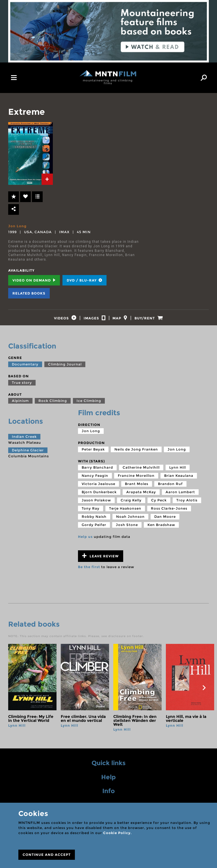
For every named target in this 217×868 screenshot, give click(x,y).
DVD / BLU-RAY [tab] (84, 280)
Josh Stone (127, 529)
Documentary (25, 368)
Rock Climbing (53, 405)
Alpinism (20, 405)
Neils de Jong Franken (136, 453)
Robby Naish (94, 520)
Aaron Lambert (180, 496)
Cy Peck (159, 504)
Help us (85, 541)
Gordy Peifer (94, 529)
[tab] (47, 179)
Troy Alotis (187, 504)
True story (22, 386)
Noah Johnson (130, 520)
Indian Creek (24, 440)
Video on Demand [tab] (34, 280)
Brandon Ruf (170, 488)
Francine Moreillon (136, 480)
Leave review (100, 560)
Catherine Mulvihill (141, 471)
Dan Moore (165, 520)
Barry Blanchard (97, 471)
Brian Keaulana (179, 480)
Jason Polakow (96, 504)
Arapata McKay (141, 496)
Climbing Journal (65, 368)
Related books (29, 293)
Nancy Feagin (95, 480)
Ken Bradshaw (161, 529)
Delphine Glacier (28, 454)
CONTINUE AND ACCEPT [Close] (47, 855)
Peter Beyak (93, 453)
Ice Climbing (89, 405)
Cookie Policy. (117, 833)
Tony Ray (91, 512)
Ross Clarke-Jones (169, 512)
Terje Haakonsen (125, 512)
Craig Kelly (131, 504)
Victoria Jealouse (98, 488)
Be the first (89, 571)
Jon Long (17, 226)
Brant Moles (137, 488)
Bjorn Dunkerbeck (99, 496)
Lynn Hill (178, 471)
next (204, 692)
